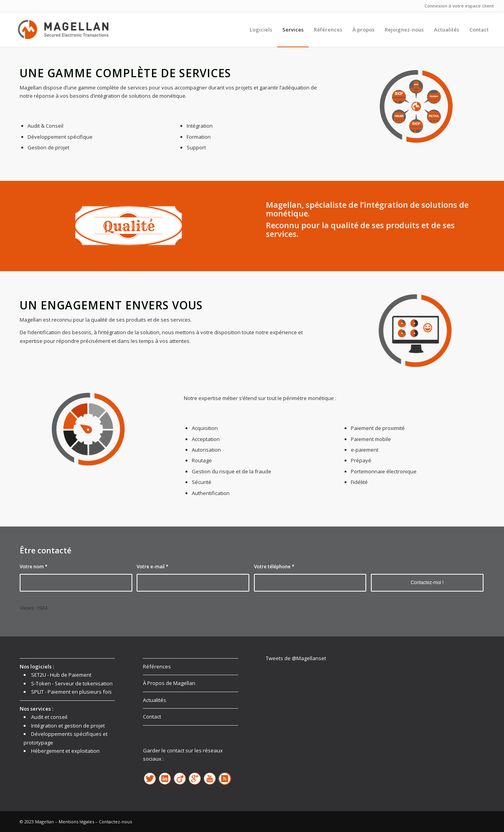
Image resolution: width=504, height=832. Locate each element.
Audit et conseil (49, 717)
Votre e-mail (153, 567)
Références (157, 666)
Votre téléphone (274, 567)
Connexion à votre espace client (459, 6)
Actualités (155, 700)
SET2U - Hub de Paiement (61, 675)
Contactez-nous (115, 822)
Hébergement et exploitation (65, 751)
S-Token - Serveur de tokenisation (72, 683)
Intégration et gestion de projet (68, 726)
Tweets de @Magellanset (296, 658)
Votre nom (34, 567)
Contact (152, 717)
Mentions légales (76, 822)
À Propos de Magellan (169, 683)
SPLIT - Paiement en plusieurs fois (71, 692)
